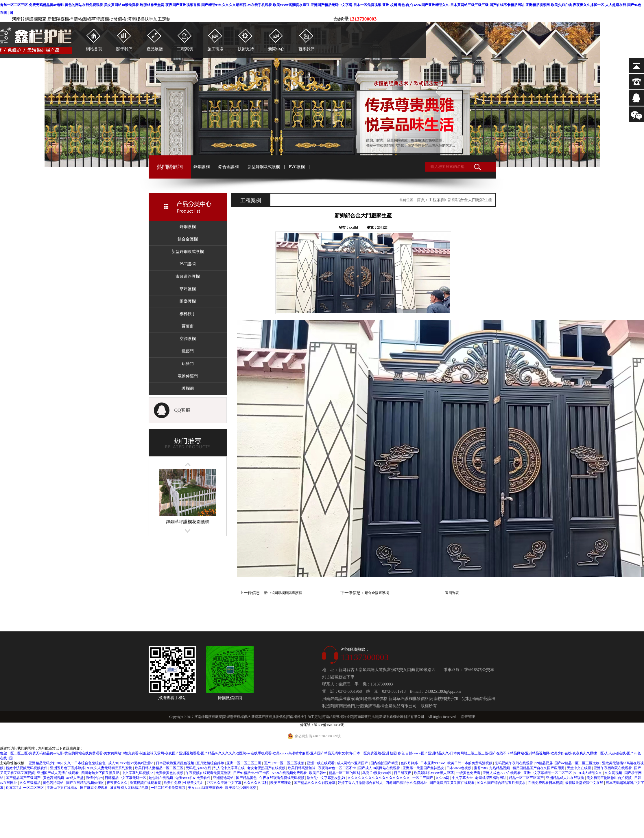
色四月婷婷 (410, 763)
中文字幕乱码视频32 (138, 773)
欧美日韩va (318, 773)
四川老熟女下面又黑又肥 (101, 773)
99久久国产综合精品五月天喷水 (502, 783)
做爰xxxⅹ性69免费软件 (193, 778)
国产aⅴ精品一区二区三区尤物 (577, 763)
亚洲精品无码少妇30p (46, 763)
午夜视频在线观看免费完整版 (209, 773)
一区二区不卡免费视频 (168, 788)
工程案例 (437, 200)
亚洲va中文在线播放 (62, 788)
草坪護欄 (188, 289)
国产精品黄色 (247, 778)
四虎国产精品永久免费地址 (407, 783)
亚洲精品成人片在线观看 (565, 778)
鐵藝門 (188, 351)
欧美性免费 (173, 783)
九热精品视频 (500, 768)
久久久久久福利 (256, 783)
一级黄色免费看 (469, 773)
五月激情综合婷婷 (211, 763)
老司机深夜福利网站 (491, 778)
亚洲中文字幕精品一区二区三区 (548, 773)
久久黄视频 (614, 773)
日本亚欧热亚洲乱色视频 (175, 763)
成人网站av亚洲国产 (353, 763)
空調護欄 (188, 339)
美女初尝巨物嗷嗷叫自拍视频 (609, 778)
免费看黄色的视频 (170, 773)
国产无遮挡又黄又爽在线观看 (452, 783)
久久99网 (443, 778)
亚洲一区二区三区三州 (244, 763)
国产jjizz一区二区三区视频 (285, 763)
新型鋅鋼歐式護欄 (264, 167)
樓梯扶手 (188, 314)
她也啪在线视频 (161, 778)
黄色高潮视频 (54, 778)
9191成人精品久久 (589, 773)
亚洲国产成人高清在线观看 (58, 773)
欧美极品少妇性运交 (241, 788)
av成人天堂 (75, 778)
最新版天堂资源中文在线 (585, 783)
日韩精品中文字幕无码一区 (126, 778)
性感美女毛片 (194, 783)
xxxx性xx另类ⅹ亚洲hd (137, 763)
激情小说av (94, 778)
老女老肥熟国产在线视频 (267, 768)
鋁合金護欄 (228, 167)
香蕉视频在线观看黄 (146, 783)
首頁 (421, 200)
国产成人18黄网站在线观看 (380, 768)
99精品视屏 (544, 763)
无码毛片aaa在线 (199, 768)
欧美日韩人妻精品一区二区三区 (159, 768)
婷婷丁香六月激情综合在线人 (361, 783)
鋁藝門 (188, 364)
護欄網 (188, 388)
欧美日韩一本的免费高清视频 (470, 763)
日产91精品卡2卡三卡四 (252, 773)
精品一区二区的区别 (345, 773)
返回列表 (452, 593)
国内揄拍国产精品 (385, 763)
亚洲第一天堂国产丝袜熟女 (424, 768)
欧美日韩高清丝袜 (302, 768)
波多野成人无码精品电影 (130, 788)
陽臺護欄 (188, 301)
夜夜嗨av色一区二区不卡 (337, 768)
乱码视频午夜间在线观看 (514, 763)
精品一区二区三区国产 (527, 778)
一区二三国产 (423, 778)
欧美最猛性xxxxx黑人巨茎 (434, 773)
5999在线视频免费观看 (290, 773)
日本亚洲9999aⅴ (433, 763)
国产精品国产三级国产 (24, 778)
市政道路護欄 (188, 276)
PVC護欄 (297, 167)
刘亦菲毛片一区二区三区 (25, 788)
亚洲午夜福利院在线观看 (613, 768)
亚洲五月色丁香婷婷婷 (68, 768)
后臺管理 (468, 717)
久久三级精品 (31, 783)
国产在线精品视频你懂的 (86, 783)
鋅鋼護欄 (202, 167)
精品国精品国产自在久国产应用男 (539, 768)
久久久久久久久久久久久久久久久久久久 (379, 778)
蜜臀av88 (481, 768)
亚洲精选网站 (224, 778)
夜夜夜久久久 (118, 783)
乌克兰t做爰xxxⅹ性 (377, 773)
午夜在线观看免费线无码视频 (282, 778)
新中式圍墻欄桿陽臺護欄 (283, 593)
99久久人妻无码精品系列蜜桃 (110, 768)
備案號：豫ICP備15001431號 (322, 725)
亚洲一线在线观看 (321, 763)
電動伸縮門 (188, 376)
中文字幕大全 (463, 778)
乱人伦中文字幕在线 (229, 768)
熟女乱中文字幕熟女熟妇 (326, 778)
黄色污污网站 (54, 783)
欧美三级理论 (281, 783)
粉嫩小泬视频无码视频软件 (27, 768)
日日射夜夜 (403, 773)
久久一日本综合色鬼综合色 (85, 763)
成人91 (113, 763)
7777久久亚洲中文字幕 (225, 783)
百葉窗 (188, 326)
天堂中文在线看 (579, 768)
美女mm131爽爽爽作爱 (206, 788)
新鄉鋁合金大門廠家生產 (470, 200)
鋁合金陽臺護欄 (377, 593)
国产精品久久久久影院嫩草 (315, 783)
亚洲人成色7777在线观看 (502, 773)
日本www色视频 (459, 768)
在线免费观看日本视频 (546, 783)
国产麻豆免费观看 (94, 788)
